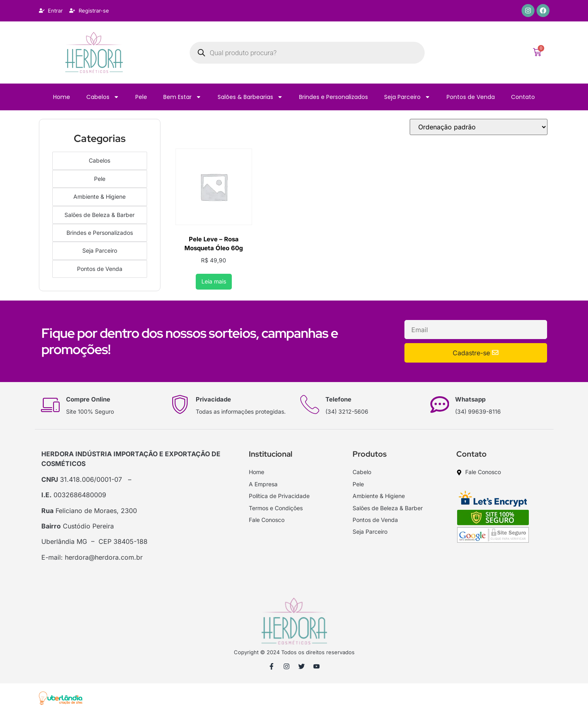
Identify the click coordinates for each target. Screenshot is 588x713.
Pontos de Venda (471, 97)
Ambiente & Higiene (99, 195)
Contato (523, 97)
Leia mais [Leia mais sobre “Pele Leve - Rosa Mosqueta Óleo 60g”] (214, 281)
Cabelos (103, 97)
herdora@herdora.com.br (104, 557)
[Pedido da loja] (479, 127)
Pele (141, 97)
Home (62, 97)
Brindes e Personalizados (334, 97)
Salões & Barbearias (250, 97)
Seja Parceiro (407, 97)
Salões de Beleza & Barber (99, 213)
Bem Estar (182, 97)
